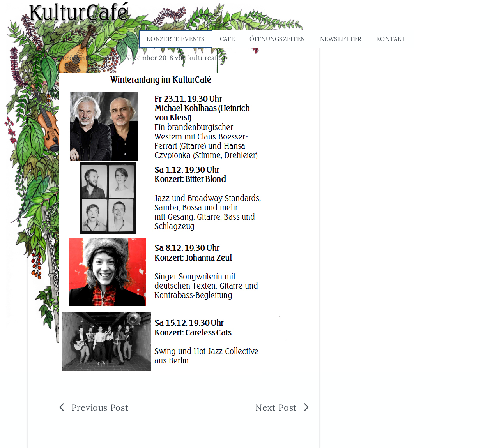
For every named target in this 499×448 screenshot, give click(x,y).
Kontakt (391, 39)
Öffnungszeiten (277, 39)
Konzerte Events (176, 39)
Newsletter (341, 39)
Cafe (227, 39)
